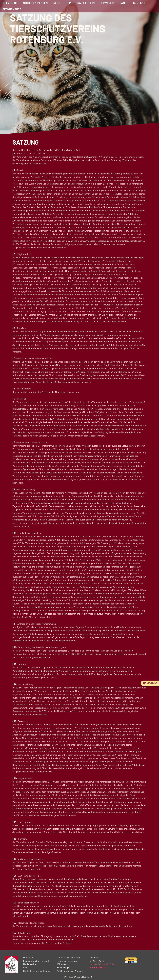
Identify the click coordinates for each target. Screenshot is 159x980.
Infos (56, 3)
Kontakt (139, 3)
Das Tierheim (86, 3)
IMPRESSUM (70, 977)
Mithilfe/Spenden (35, 3)
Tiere (69, 3)
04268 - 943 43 (97, 961)
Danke (124, 3)
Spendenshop (12, 9)
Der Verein (107, 3)
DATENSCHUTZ (84, 977)
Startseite (10, 3)
